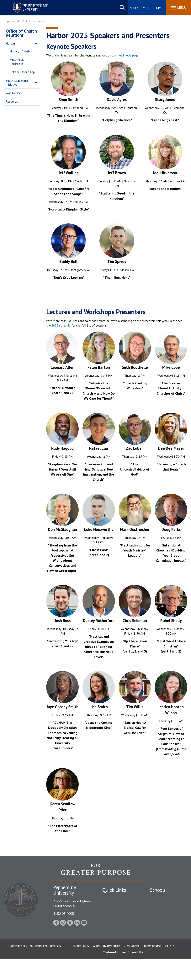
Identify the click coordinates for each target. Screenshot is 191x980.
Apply (134, 8)
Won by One (13, 93)
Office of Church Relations (21, 33)
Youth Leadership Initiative (17, 83)
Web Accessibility (133, 973)
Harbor (11, 43)
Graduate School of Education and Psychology (163, 925)
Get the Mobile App (22, 72)
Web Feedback (111, 948)
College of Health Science (162, 949)
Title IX (170, 966)
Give (159, 8)
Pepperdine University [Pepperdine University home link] (26, 4)
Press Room (110, 942)
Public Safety (111, 897)
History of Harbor (21, 51)
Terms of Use (152, 966)
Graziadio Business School (167, 911)
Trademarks (111, 973)
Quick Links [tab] (114, 890)
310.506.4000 (64, 913)
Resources (12, 101)
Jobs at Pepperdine (114, 921)
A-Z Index (109, 935)
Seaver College (160, 897)
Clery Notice (132, 966)
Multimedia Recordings (17, 62)
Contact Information (116, 928)
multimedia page (128, 55)
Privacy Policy (80, 966)
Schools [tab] (158, 890)
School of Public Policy (165, 936)
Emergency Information (118, 911)
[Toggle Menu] (178, 8)
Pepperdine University (47, 966)
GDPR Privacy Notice (106, 966)
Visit (147, 8)
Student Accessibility (116, 904)
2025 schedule (61, 325)
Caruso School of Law (164, 904)
